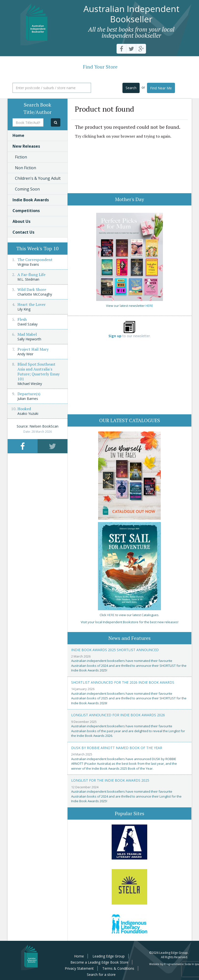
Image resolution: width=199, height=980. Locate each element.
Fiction (21, 157)
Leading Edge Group (109, 956)
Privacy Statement (79, 968)
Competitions (26, 211)
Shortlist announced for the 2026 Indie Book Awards (123, 682)
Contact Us (23, 232)
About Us (21, 221)
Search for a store (101, 974)
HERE (149, 306)
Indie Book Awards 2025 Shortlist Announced (115, 650)
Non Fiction (26, 168)
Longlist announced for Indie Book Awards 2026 (118, 715)
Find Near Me (161, 88)
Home (18, 135)
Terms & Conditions (118, 968)
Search (131, 88)
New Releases (26, 146)
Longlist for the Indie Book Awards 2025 (110, 780)
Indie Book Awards (31, 200)
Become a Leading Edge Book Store (99, 962)
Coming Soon (27, 189)
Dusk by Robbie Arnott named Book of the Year (117, 748)
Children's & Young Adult (38, 178)
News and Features (130, 638)
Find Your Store (100, 67)
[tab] (23, 446)
